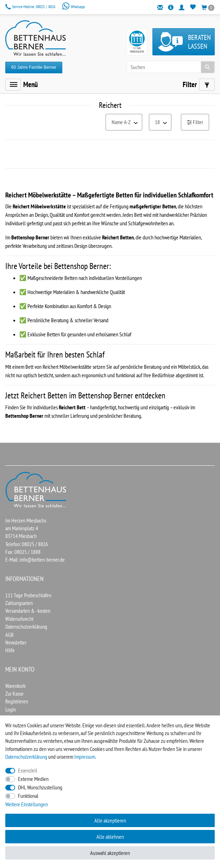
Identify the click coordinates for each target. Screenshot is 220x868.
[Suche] (208, 67)
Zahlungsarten (19, 603)
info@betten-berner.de (42, 560)
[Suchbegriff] (171, 67)
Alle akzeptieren (110, 820)
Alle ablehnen (110, 837)
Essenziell (28, 770)
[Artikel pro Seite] (160, 122)
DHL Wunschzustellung (40, 787)
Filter (195, 122)
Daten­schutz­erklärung (26, 757)
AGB (10, 635)
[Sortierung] (124, 122)
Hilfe (10, 650)
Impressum (85, 757)
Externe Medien (33, 779)
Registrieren (17, 701)
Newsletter (16, 642)
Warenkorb (15, 686)
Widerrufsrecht (19, 619)
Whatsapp (73, 7)
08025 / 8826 (31, 7)
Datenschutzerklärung (26, 626)
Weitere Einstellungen (27, 804)
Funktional (28, 796)
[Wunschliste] (193, 7)
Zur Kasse (14, 693)
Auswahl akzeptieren (110, 853)
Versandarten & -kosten (28, 611)
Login (11, 709)
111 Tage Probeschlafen (28, 595)
